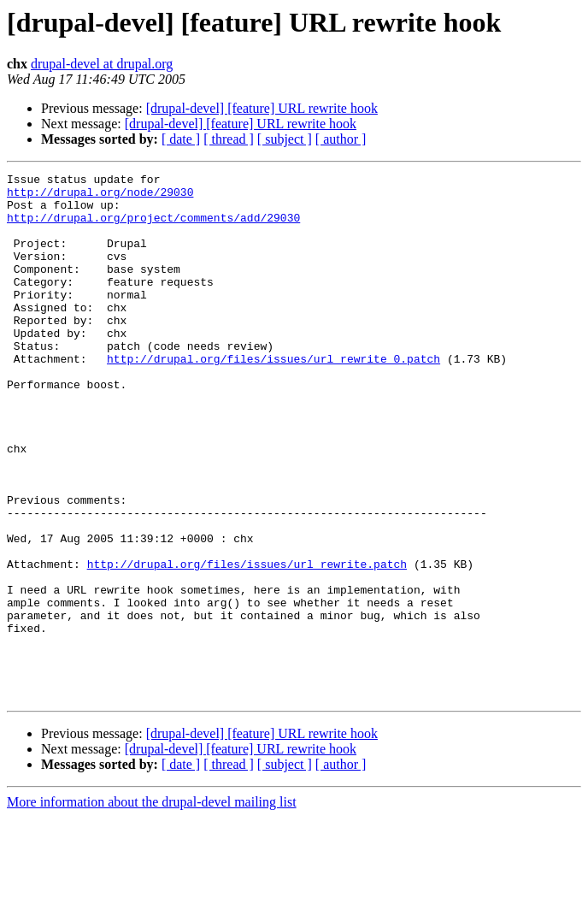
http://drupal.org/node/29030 (100, 197)
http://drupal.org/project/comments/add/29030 (153, 228)
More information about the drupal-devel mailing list (152, 907)
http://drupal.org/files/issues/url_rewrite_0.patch (273, 397)
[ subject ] (285, 139)
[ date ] (181, 139)
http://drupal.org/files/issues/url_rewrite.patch (247, 643)
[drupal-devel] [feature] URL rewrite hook (262, 108)
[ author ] (341, 139)
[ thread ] (229, 139)
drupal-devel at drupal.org (102, 64)
